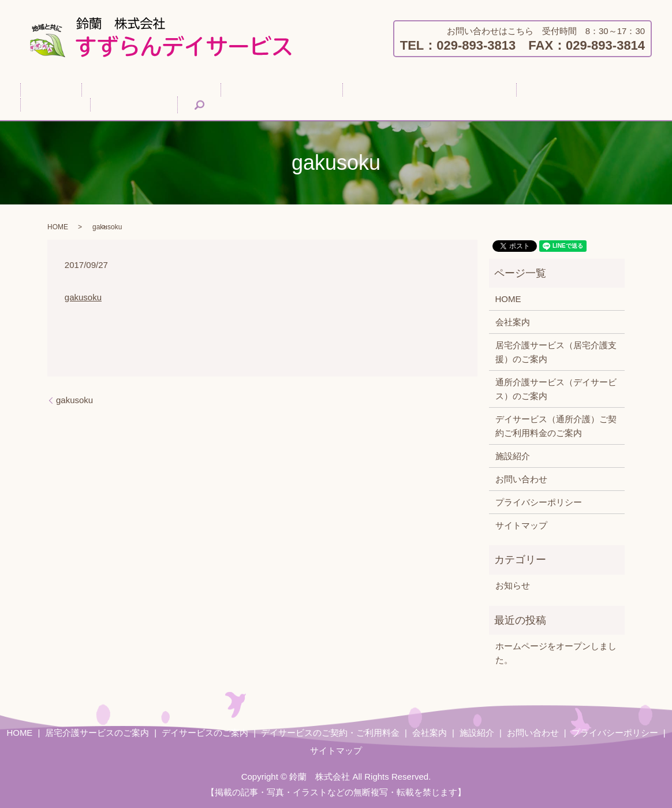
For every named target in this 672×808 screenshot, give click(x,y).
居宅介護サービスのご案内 (125, 89)
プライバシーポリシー (539, 501)
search (42, 105)
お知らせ (513, 585)
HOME (42, 89)
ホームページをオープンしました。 (556, 652)
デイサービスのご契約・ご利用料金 (369, 89)
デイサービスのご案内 (238, 89)
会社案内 (473, 89)
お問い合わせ (587, 89)
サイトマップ (521, 524)
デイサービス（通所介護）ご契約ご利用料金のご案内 (556, 425)
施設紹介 (526, 89)
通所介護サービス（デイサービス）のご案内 (556, 388)
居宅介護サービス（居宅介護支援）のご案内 (556, 351)
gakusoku (83, 296)
